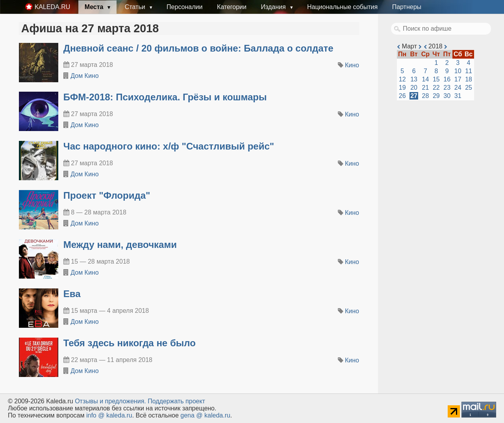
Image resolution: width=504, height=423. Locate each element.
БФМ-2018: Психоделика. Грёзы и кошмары (165, 97)
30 (447, 96)
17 (458, 79)
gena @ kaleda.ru (205, 415)
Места (95, 7)
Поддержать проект (176, 401)
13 (414, 79)
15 (436, 79)
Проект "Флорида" (107, 195)
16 (447, 79)
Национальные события (342, 7)
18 (469, 79)
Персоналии (184, 7)
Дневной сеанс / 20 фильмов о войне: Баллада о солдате (198, 48)
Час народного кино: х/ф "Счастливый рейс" (169, 146)
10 (458, 71)
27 (414, 96)
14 (426, 79)
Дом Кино (84, 76)
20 (414, 88)
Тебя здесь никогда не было (130, 343)
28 (426, 96)
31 (458, 96)
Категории (232, 7)
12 (402, 79)
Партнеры (407, 7)
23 (447, 88)
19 (402, 88)
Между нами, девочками (120, 245)
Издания (274, 7)
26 (402, 96)
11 (469, 71)
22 (436, 88)
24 (458, 88)
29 (436, 96)
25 (469, 88)
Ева (72, 294)
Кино (352, 65)
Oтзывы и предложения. (110, 401)
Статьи (136, 7)
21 (426, 88)
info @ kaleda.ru (109, 415)
